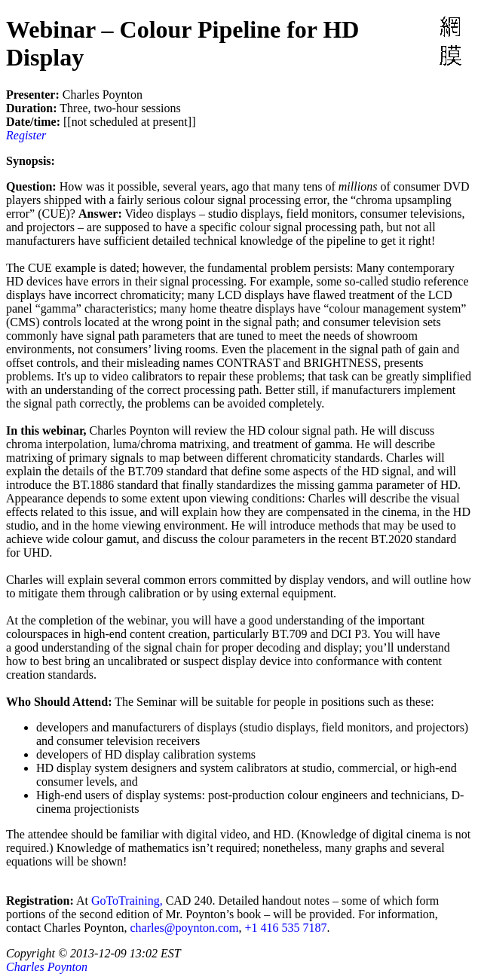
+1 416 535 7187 (285, 928)
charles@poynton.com (184, 928)
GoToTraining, (127, 901)
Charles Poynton (47, 967)
